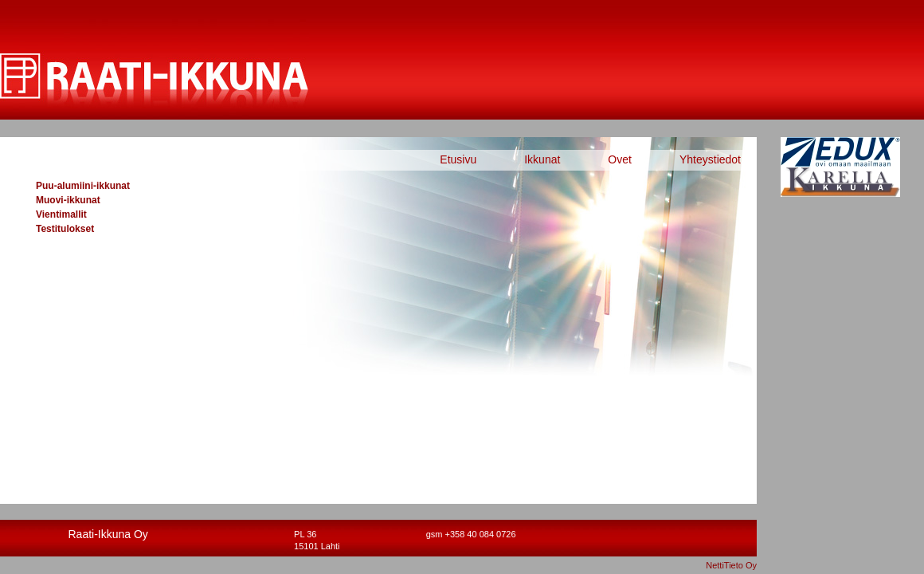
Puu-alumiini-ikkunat (83, 186)
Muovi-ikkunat (68, 200)
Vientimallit (61, 214)
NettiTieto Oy (731, 565)
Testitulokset (65, 229)
